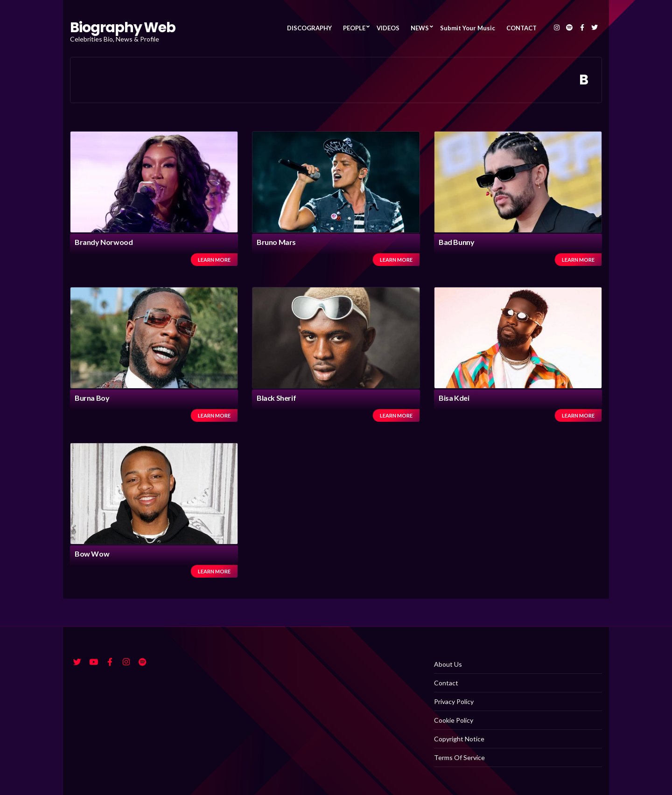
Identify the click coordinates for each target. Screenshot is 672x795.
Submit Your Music (468, 28)
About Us (448, 664)
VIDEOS (388, 28)
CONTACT (521, 28)
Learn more (214, 260)
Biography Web (123, 28)
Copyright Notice (459, 739)
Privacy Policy (454, 701)
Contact (446, 683)
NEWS (420, 28)
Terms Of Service (459, 757)
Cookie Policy (454, 720)
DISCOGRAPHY (309, 28)
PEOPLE (354, 28)
